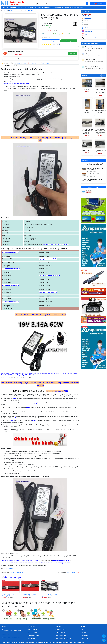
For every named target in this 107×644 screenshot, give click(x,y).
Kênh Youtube (88, 34)
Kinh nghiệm (58, 8)
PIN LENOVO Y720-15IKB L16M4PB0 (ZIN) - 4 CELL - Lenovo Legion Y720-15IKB (100, 131)
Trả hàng (84, 632)
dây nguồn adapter (38, 403)
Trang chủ (5, 10)
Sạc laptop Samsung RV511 (11, 269)
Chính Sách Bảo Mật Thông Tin (63, 638)
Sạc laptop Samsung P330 (11, 252)
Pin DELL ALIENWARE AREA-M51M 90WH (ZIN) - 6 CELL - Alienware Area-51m (100, 92)
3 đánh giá (55, 44)
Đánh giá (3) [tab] (45, 63)
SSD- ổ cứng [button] (39, 8)
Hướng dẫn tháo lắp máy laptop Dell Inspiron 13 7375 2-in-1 (95, 169)
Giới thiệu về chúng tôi (61, 629)
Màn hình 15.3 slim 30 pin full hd (88, 112)
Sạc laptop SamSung (28, 10)
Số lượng (44, 37)
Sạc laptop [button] (20, 8)
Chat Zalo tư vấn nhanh (91, 28)
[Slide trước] (102, 75)
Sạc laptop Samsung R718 (11, 285)
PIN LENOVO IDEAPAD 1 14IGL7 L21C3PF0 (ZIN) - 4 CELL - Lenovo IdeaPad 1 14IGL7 (87, 131)
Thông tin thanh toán (60, 632)
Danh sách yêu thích (33, 635)
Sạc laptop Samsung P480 (48, 259)
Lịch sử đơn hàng (33, 632)
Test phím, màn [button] (74, 8)
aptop (73, 412)
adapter (15, 399)
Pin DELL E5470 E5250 (87, 151)
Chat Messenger (89, 31)
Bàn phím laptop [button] (29, 8)
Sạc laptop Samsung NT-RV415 (50, 275)
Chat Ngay (73, 53)
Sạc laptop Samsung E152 (11, 302)
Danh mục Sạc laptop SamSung (61, 560)
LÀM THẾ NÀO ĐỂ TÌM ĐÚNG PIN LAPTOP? (94, 180)
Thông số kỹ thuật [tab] (20, 63)
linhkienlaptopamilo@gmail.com (11, 637)
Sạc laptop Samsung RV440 (48, 292)
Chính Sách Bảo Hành (60, 635)
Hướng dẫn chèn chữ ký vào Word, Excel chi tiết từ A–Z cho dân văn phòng (96, 164)
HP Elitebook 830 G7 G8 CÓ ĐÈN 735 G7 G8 (100, 151)
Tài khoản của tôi (33, 629)
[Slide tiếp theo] (104, 75)
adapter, (28, 407)
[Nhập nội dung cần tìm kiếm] (61, 4)
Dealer (67, 8)
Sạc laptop (18, 10)
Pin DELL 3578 (87, 89)
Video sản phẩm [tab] (33, 63)
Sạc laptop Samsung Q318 (73, 572)
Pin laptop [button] (12, 8)
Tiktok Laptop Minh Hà (90, 38)
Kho (63, 8)
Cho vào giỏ (51, 41)
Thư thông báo (32, 638)
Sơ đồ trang (85, 635)
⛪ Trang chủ (5, 8)
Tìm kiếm (12, 10)
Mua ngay (69, 41)
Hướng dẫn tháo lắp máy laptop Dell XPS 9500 (95, 174)
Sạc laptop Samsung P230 (17, 572)
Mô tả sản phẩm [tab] (7, 63)
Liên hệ (82, 8)
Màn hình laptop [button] (48, 8)
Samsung (50, 22)
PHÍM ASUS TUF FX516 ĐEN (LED (100, 112)
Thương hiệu (85, 638)
